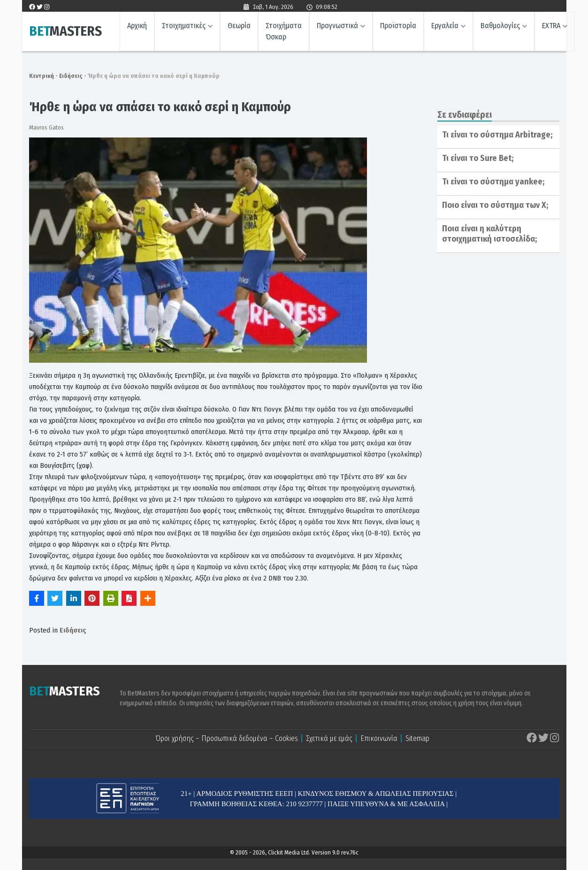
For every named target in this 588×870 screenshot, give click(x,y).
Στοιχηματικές (184, 26)
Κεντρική (42, 76)
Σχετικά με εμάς (329, 738)
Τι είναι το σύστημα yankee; (493, 182)
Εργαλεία (445, 26)
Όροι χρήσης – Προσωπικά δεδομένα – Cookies (227, 738)
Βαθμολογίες (500, 26)
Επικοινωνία (379, 738)
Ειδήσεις (71, 76)
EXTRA (551, 26)
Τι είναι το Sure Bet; (478, 158)
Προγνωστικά (337, 26)
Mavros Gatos (46, 127)
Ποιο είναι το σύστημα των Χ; (495, 205)
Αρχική (137, 26)
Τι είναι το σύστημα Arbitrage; (497, 135)
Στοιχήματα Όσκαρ (284, 32)
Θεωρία (239, 26)
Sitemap (417, 738)
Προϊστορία (398, 26)
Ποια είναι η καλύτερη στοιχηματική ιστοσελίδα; (489, 234)
